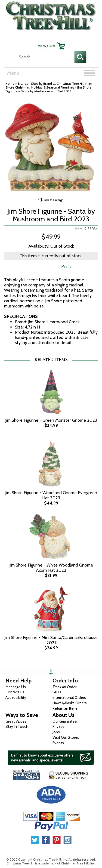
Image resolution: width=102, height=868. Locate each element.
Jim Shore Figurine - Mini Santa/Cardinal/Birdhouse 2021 (51, 640)
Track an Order (64, 687)
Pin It (66, 266)
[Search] (45, 57)
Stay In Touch (17, 726)
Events (58, 743)
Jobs (56, 732)
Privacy (58, 726)
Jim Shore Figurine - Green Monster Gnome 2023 (51, 420)
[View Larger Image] (51, 147)
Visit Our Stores (66, 737)
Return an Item (65, 708)
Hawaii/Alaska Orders (70, 703)
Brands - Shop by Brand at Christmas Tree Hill (51, 83)
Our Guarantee (65, 721)
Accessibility (16, 697)
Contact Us (15, 692)
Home (10, 83)
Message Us (16, 687)
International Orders (69, 697)
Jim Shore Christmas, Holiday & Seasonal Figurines (49, 85)
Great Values (16, 721)
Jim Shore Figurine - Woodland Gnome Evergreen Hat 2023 (51, 495)
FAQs (57, 692)
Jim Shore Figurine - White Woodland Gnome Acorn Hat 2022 (51, 568)
